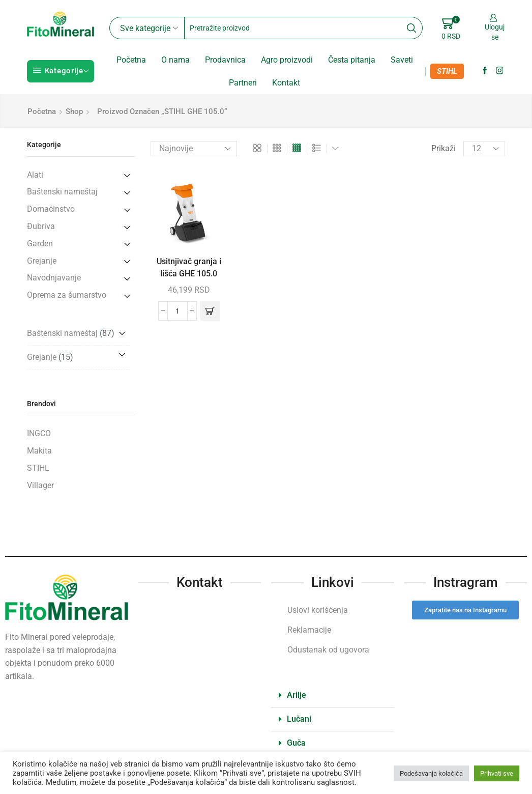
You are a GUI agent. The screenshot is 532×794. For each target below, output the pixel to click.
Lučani (299, 719)
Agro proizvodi (287, 60)
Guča (296, 743)
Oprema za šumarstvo (67, 295)
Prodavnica (225, 60)
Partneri (243, 83)
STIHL (447, 71)
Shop (74, 111)
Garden (40, 244)
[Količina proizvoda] (178, 311)
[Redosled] (194, 149)
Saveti (402, 60)
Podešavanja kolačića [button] (431, 773)
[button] (210, 311)
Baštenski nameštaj (62, 192)
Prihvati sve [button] (497, 773)
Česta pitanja (352, 60)
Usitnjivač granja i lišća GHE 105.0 (189, 267)
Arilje (297, 695)
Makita (39, 451)
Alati (35, 175)
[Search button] (411, 28)
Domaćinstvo (51, 209)
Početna (131, 60)
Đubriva (41, 226)
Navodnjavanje (54, 278)
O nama (175, 60)
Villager (40, 485)
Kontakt (286, 83)
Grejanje (42, 261)
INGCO (39, 433)
